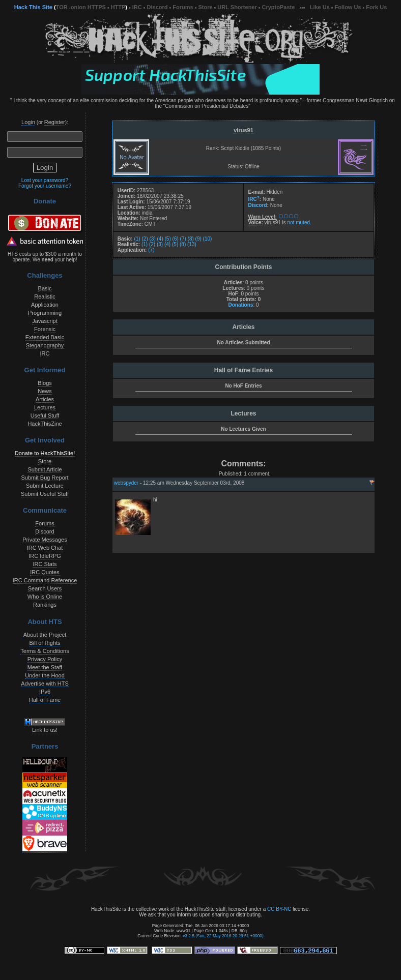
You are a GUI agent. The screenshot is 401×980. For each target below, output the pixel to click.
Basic (45, 288)
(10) (208, 239)
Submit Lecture (45, 486)
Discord (157, 7)
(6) (176, 239)
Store (205, 7)
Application (45, 305)
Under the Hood (45, 675)
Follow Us (348, 7)
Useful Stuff (45, 415)
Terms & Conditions (45, 651)
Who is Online (45, 597)
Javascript (45, 321)
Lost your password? (45, 180)
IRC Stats (45, 564)
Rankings (45, 605)
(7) (183, 239)
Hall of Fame (45, 700)
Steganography (45, 345)
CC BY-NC (279, 909)
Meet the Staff (45, 667)
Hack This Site (33, 7)
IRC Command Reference (45, 580)
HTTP (118, 7)
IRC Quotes (45, 572)
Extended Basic (45, 337)
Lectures (45, 407)
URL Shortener (237, 7)
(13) (192, 244)
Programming (45, 313)
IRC (137, 7)
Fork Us (376, 7)
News (45, 391)
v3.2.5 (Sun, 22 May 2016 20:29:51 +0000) (223, 936)
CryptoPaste (279, 7)
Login (28, 122)
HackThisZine (45, 424)
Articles (45, 399)
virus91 (244, 130)
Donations (240, 305)
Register (55, 122)
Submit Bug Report (45, 478)
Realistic (45, 296)
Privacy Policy (45, 659)
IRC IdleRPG (45, 556)
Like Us (320, 7)
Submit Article (45, 469)
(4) (160, 239)
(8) (191, 239)
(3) (153, 239)
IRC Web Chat (45, 548)
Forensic (45, 329)
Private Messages (45, 540)
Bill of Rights (45, 643)
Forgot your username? (45, 186)
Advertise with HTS (45, 684)
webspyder (126, 483)
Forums (183, 7)
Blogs (45, 383)
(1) (137, 239)
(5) (168, 239)
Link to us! (45, 730)
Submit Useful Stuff (45, 494)
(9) (198, 239)
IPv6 (45, 692)
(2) (145, 239)
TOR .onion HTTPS (81, 7)
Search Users (45, 588)
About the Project (45, 635)
